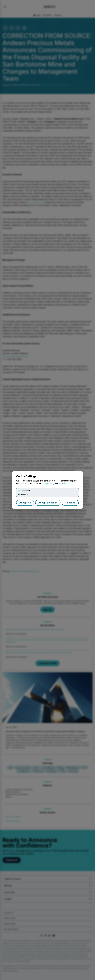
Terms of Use (64, 484)
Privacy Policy (48, 484)
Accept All (25, 503)
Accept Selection (48, 503)
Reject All (70, 503)
